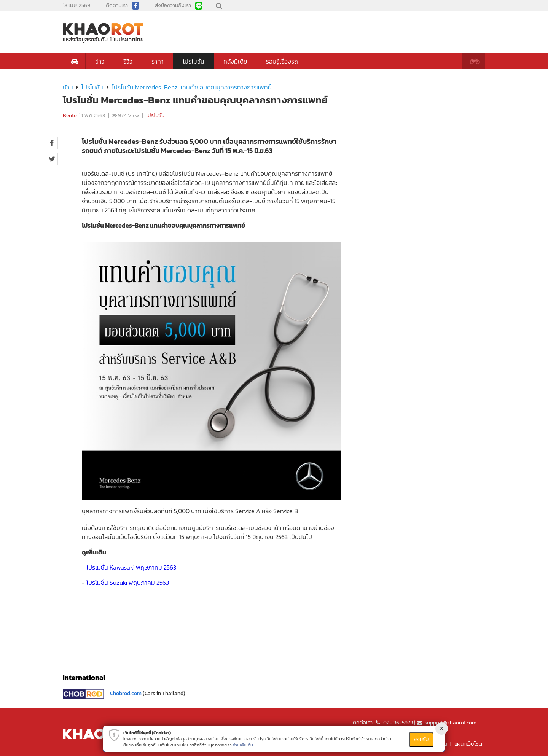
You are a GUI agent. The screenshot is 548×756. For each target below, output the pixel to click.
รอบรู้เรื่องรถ (282, 61)
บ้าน (68, 87)
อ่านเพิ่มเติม (243, 745)
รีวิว (128, 61)
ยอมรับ (421, 739)
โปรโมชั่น (194, 61)
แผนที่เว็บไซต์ (468, 744)
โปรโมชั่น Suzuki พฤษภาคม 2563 (128, 583)
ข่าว (100, 61)
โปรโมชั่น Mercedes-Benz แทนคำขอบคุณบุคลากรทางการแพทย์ (192, 87)
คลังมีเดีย (235, 61)
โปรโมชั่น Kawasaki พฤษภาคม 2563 (131, 567)
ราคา (158, 61)
